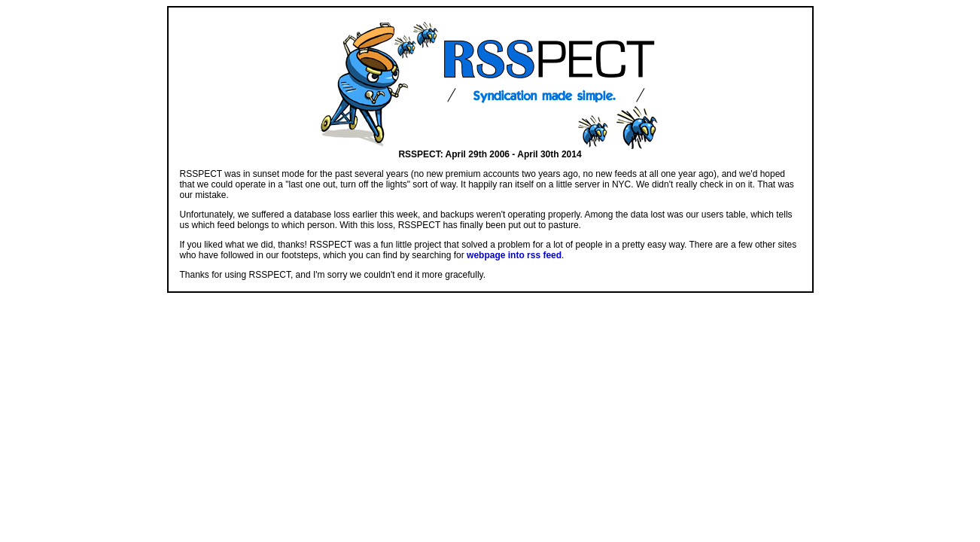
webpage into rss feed (514, 255)
